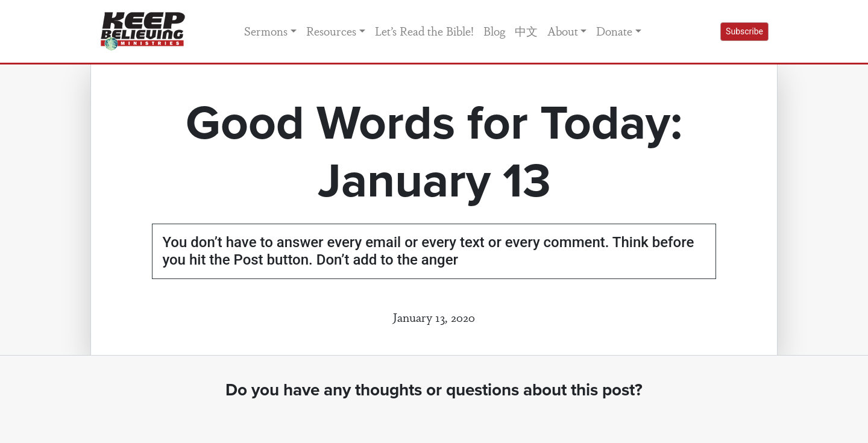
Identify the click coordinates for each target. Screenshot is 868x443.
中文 (526, 31)
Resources (331, 31)
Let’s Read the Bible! (424, 31)
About (563, 31)
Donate (614, 31)
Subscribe (744, 31)
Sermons (266, 31)
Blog (494, 31)
